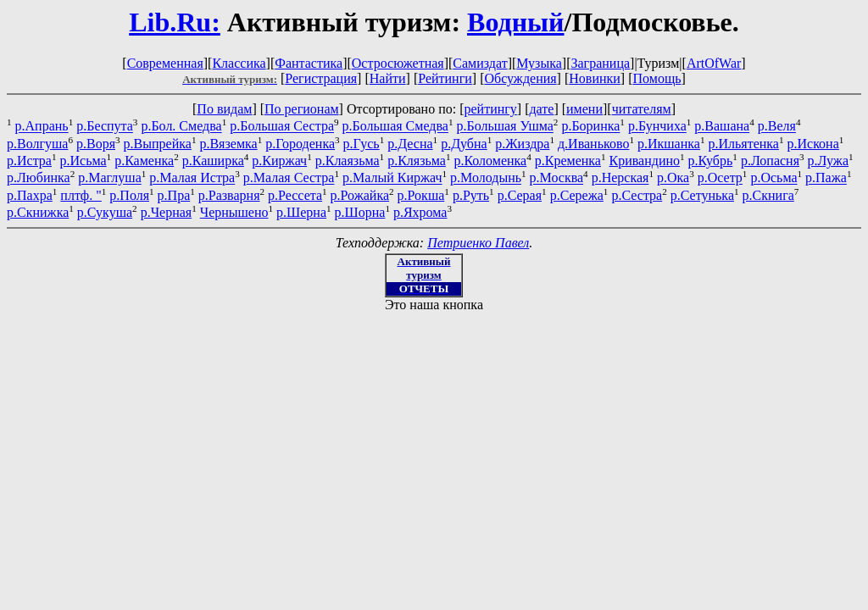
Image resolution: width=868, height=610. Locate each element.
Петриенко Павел (478, 243)
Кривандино (645, 161)
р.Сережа (577, 195)
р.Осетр (720, 178)
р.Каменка (144, 161)
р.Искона (813, 144)
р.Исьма (83, 161)
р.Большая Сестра (282, 127)
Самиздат (480, 63)
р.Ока (673, 178)
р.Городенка (300, 144)
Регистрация (321, 78)
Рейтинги (445, 78)
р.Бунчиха (657, 127)
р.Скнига (768, 195)
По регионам (302, 109)
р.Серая (520, 195)
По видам (224, 109)
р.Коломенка (490, 161)
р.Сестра (637, 195)
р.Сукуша (105, 212)
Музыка (539, 63)
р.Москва (557, 178)
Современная (165, 63)
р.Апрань (42, 127)
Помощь (657, 78)
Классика (239, 63)
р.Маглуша (109, 178)
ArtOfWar (714, 63)
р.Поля (129, 195)
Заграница (600, 63)
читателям (642, 109)
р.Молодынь (486, 178)
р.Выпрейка (158, 144)
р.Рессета (295, 195)
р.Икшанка (669, 144)
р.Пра (174, 195)
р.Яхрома (420, 212)
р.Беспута (105, 127)
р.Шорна (360, 212)
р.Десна (410, 144)
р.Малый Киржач (392, 178)
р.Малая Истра (192, 178)
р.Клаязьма (348, 161)
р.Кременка (568, 161)
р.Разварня (229, 195)
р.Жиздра (522, 144)
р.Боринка (590, 127)
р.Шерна (301, 212)
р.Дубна (464, 144)
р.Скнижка (38, 212)
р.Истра (29, 161)
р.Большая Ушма (504, 127)
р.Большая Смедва (395, 127)
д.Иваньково (593, 144)
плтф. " (81, 195)
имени (584, 109)
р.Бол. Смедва (181, 127)
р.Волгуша (37, 144)
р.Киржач (279, 161)
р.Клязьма (417, 161)
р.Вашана (722, 127)
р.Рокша (421, 195)
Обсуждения (520, 78)
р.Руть (471, 195)
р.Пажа (826, 178)
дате (541, 109)
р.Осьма (773, 178)
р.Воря (96, 144)
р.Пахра (30, 195)
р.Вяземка (228, 144)
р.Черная (167, 212)
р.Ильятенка (743, 144)
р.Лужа (828, 161)
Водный (515, 22)
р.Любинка (39, 178)
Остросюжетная (398, 63)
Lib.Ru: (175, 22)
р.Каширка (213, 161)
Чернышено (234, 212)
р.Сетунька (702, 195)
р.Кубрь (711, 161)
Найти (388, 78)
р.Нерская (620, 178)
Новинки (595, 78)
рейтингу (490, 109)
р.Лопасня (770, 161)
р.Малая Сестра (289, 178)
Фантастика (309, 63)
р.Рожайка (360, 195)
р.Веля (777, 127)
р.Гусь (362, 144)
